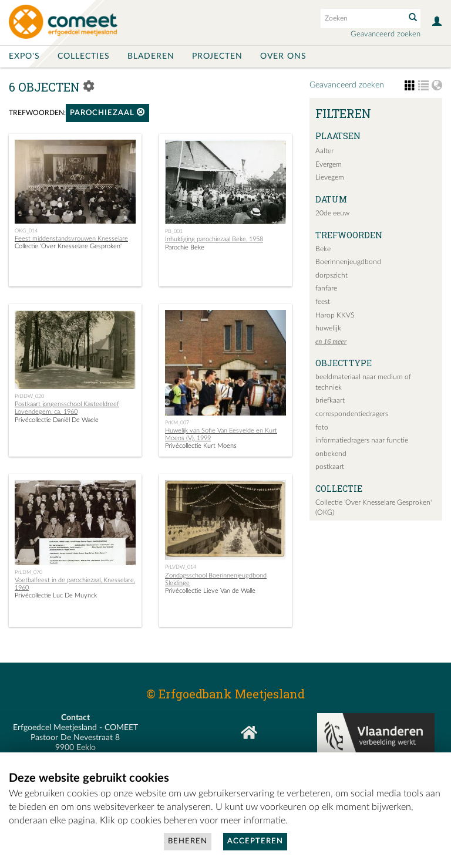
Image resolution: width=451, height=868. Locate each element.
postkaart (330, 467)
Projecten (217, 56)
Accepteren (255, 841)
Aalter (324, 151)
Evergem (329, 164)
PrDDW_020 (29, 396)
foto (322, 427)
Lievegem (330, 177)
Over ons (283, 56)
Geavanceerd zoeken (386, 34)
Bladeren (151, 56)
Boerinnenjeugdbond (348, 262)
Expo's (24, 56)
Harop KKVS (335, 315)
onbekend (331, 454)
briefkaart (330, 400)
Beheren (188, 841)
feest (323, 302)
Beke (323, 249)
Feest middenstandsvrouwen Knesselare (71, 239)
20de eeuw (332, 213)
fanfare (326, 288)
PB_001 (174, 231)
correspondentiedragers (352, 414)
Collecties (84, 56)
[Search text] (362, 18)
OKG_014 (26, 231)
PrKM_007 (177, 423)
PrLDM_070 (28, 572)
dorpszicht (331, 275)
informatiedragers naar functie (362, 440)
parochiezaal (107, 112)
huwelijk (328, 328)
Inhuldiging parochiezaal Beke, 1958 (214, 239)
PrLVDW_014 (181, 567)
